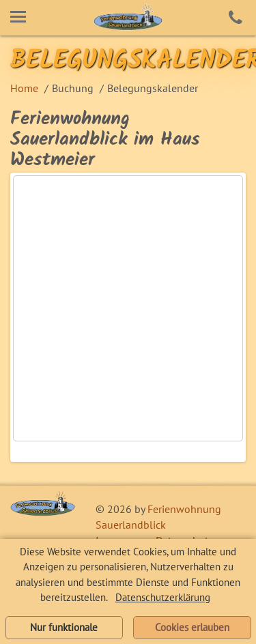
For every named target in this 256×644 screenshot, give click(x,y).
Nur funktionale (64, 627)
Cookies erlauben (192, 627)
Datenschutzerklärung (163, 597)
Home (24, 88)
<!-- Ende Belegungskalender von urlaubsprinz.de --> (128, 308)
